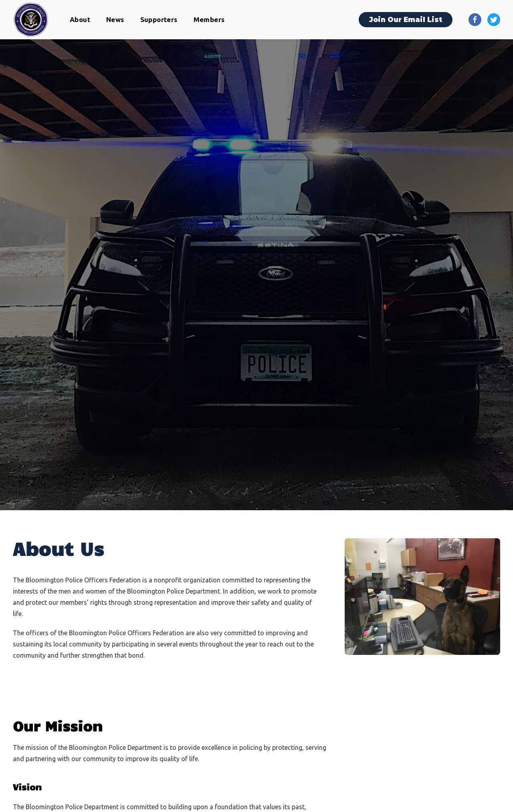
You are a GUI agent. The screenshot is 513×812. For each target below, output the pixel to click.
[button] (80, 20)
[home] (31, 20)
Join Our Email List (406, 20)
